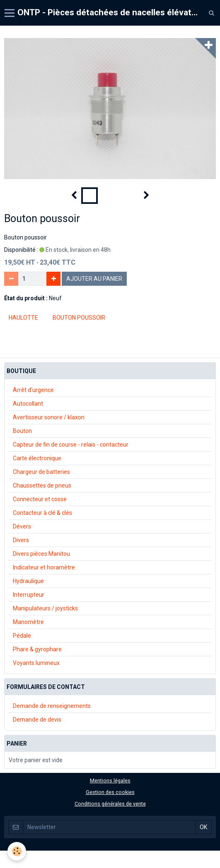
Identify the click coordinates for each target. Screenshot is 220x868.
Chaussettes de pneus (42, 485)
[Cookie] (17, 851)
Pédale (22, 636)
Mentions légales (110, 781)
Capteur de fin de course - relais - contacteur (71, 445)
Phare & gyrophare (37, 649)
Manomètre (28, 622)
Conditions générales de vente (110, 804)
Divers (21, 540)
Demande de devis (37, 720)
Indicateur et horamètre (44, 567)
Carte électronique (37, 458)
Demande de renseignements (52, 706)
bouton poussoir (79, 318)
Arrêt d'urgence (33, 390)
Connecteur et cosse (40, 499)
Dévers (22, 526)
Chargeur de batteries (41, 472)
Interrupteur (29, 595)
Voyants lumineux (36, 663)
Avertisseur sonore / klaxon (49, 417)
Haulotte (23, 318)
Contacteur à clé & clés (42, 513)
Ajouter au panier (94, 279)
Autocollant (28, 404)
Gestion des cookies (110, 792)
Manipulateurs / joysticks (45, 608)
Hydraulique (28, 581)
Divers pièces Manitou (41, 554)
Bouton (22, 431)
